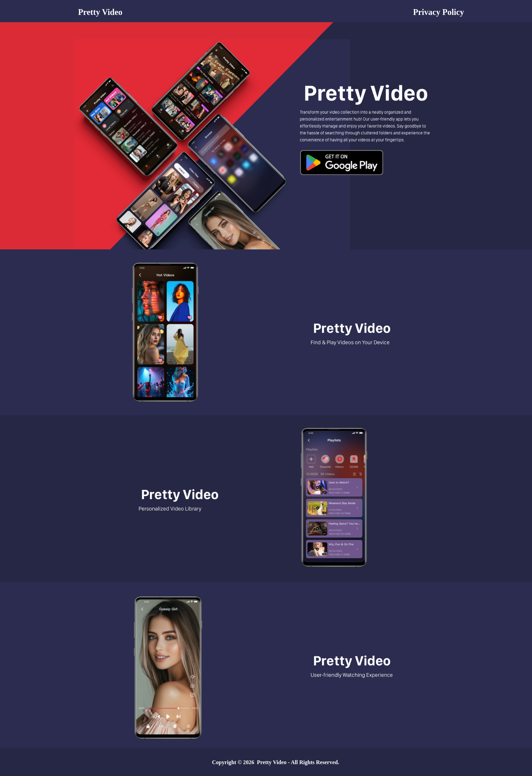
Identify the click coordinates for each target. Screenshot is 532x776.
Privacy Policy (439, 12)
